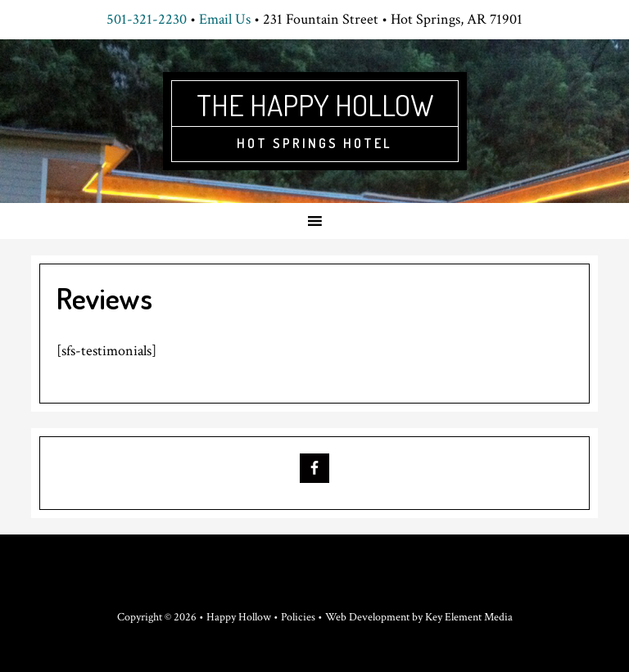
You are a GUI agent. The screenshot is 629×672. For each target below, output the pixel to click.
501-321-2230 (147, 19)
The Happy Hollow (315, 105)
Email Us (225, 19)
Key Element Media (469, 617)
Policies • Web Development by (353, 617)
